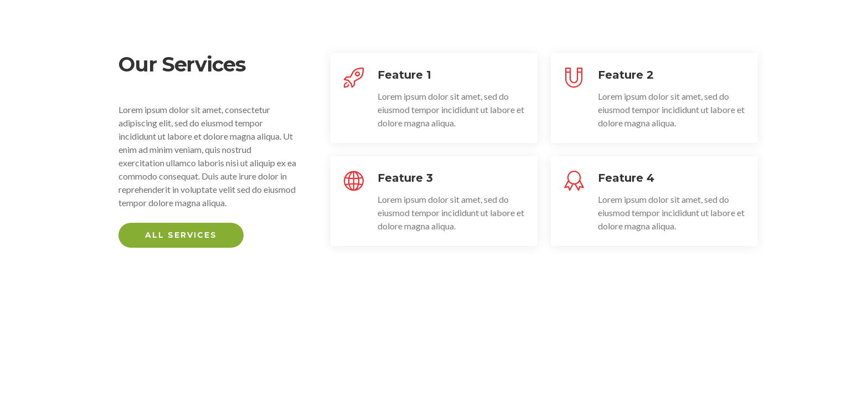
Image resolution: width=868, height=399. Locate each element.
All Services (181, 235)
